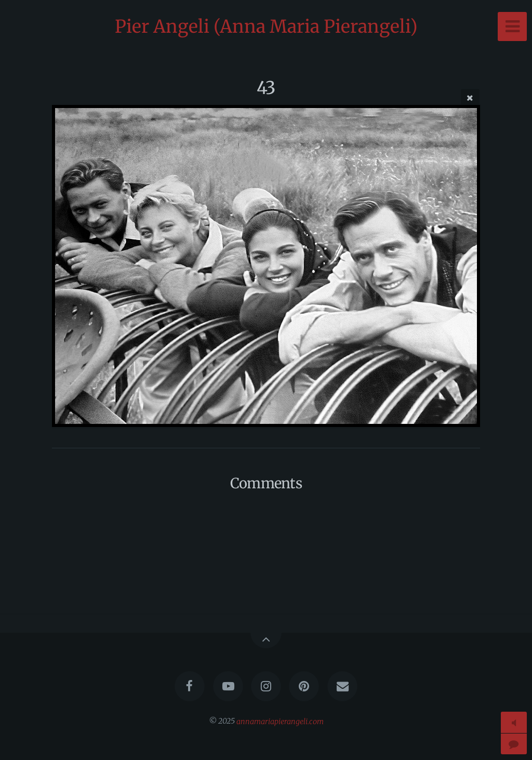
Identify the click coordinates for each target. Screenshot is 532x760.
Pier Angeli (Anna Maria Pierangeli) (266, 26)
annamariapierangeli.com (280, 721)
